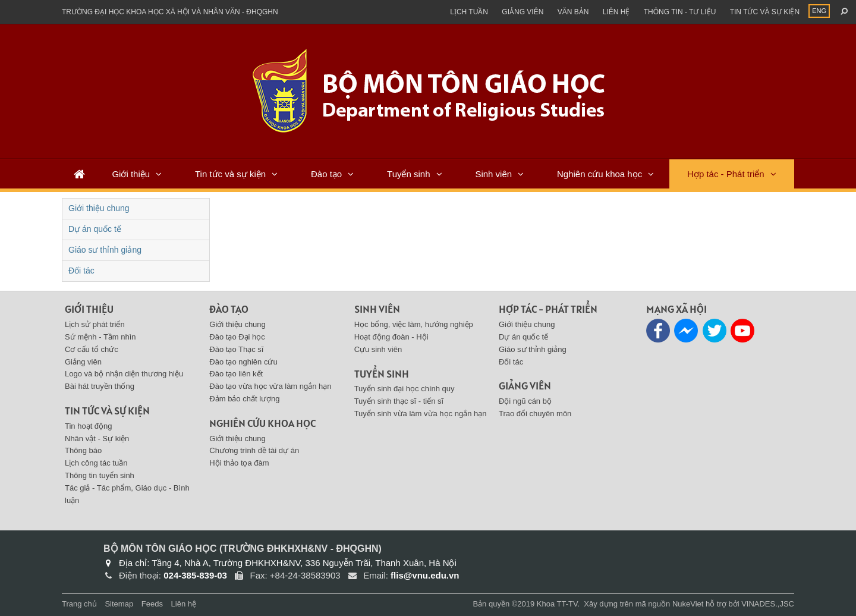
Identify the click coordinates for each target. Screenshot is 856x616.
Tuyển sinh (408, 174)
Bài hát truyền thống (100, 386)
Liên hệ (616, 12)
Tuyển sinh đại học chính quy (405, 389)
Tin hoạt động (89, 426)
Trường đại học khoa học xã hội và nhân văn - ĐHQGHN (170, 12)
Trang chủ (79, 604)
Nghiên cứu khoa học (599, 174)
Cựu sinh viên (378, 349)
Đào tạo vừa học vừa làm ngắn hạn (270, 386)
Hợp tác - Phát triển (726, 174)
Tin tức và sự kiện (765, 12)
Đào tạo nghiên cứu (243, 362)
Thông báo (83, 450)
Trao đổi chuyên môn (535, 414)
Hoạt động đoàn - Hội (391, 337)
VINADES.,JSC (768, 604)
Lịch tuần (469, 12)
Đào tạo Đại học (237, 337)
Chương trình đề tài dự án (254, 450)
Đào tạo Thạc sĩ (236, 349)
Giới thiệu (131, 174)
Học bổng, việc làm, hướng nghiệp (414, 324)
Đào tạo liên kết (236, 374)
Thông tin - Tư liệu (680, 12)
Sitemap (119, 604)
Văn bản (573, 12)
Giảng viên (523, 12)
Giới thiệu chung (99, 208)
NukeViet (688, 604)
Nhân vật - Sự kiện (97, 439)
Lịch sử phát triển (95, 324)
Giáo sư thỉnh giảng (105, 250)
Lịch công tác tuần (96, 463)
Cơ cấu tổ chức (92, 349)
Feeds (152, 604)
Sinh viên (493, 174)
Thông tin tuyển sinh (100, 475)
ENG (819, 11)
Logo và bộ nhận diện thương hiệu (124, 374)
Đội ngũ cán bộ (525, 401)
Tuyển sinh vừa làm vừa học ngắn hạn (421, 414)
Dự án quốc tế (95, 229)
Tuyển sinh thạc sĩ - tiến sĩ (399, 401)
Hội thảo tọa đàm (239, 463)
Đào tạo (326, 174)
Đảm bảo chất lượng (244, 399)
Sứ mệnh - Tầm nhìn (100, 337)
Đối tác (81, 271)
